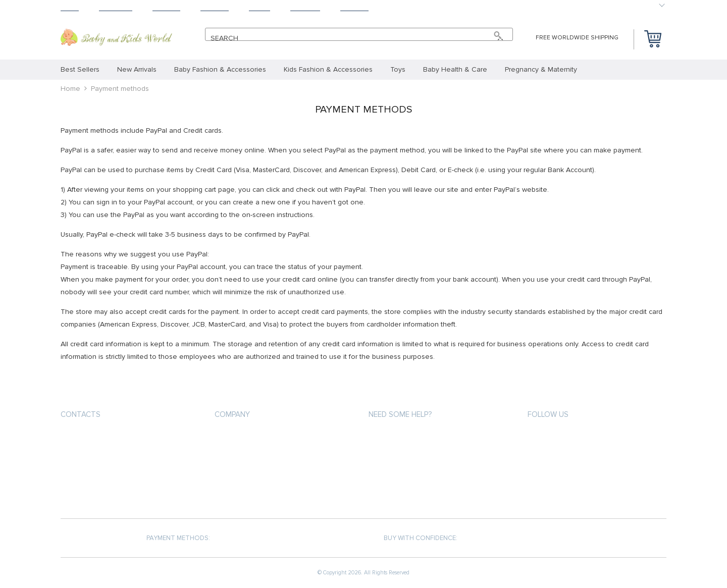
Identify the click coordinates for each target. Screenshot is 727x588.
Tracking (305, 8)
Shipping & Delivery (400, 456)
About (259, 8)
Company (232, 414)
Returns (215, 8)
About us (230, 437)
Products (116, 8)
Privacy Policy (238, 456)
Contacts (81, 414)
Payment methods (398, 437)
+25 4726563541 (94, 438)
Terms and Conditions (252, 474)
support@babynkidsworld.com (114, 457)
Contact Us (234, 492)
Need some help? (400, 414)
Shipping (166, 8)
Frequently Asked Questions (417, 492)
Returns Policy (394, 474)
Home (70, 8)
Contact (354, 8)
